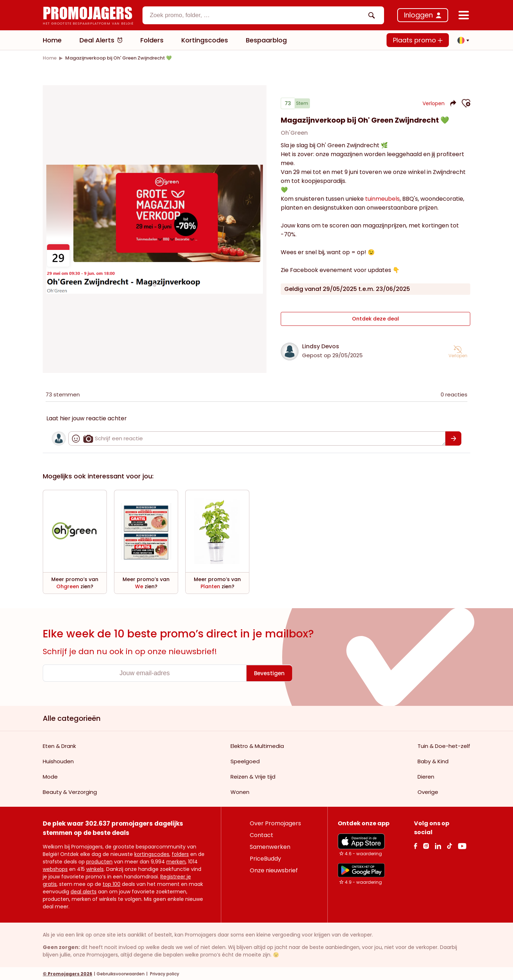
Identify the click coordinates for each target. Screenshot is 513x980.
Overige (428, 791)
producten (99, 861)
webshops (55, 868)
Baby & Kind (433, 761)
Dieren (426, 776)
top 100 (112, 883)
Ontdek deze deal (376, 320)
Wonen (240, 791)
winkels (95, 868)
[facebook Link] (416, 845)
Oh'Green (294, 136)
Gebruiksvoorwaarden (121, 973)
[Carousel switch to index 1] (155, 284)
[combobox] (263, 15)
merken (176, 861)
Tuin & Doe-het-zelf (444, 745)
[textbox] (257, 15)
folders (180, 853)
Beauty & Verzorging (70, 791)
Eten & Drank (59, 745)
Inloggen (418, 15)
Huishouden (58, 761)
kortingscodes (152, 853)
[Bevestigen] (453, 438)
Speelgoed (245, 761)
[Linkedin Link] (438, 845)
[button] (461, 40)
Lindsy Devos (321, 346)
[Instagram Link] (426, 845)
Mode (50, 776)
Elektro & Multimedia (257, 745)
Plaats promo (418, 40)
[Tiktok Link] (449, 845)
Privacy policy (164, 973)
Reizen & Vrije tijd (253, 776)
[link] (50, 58)
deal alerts (84, 891)
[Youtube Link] (462, 845)
